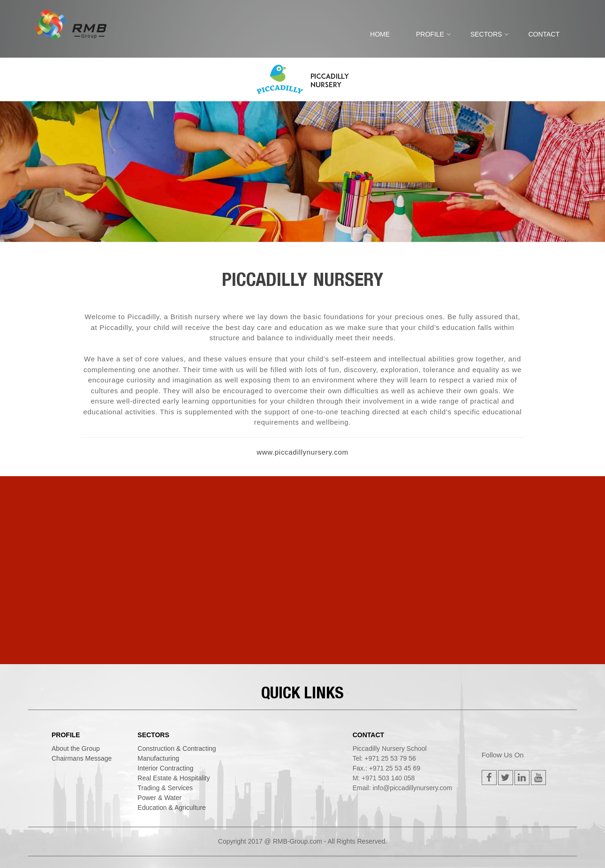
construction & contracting (177, 748)
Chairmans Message (82, 758)
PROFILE (430, 34)
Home (380, 34)
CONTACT (544, 34)
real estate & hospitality (174, 778)
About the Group (76, 748)
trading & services (165, 788)
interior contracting (165, 768)
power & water (159, 798)
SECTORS (486, 34)
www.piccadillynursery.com (302, 452)
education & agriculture (172, 808)
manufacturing (158, 758)
